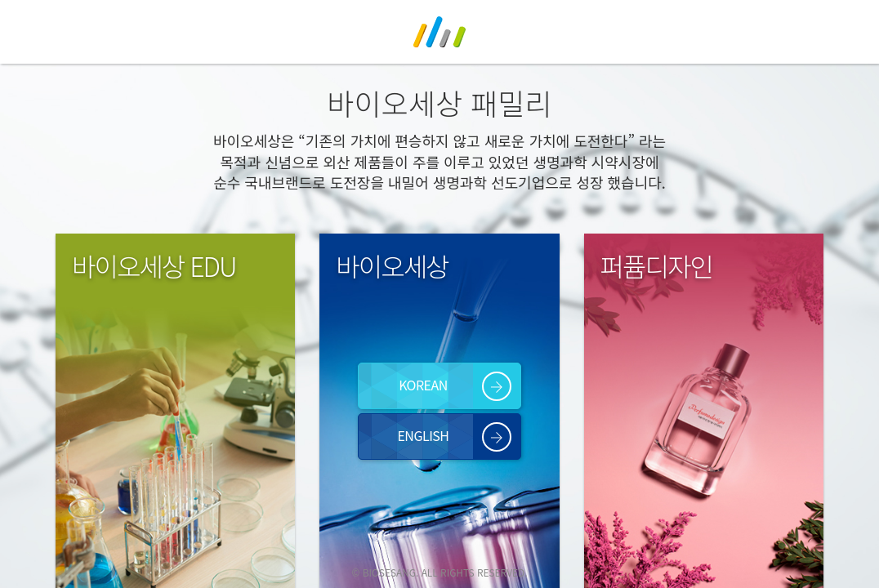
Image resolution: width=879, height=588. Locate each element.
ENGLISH (423, 435)
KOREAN (423, 385)
